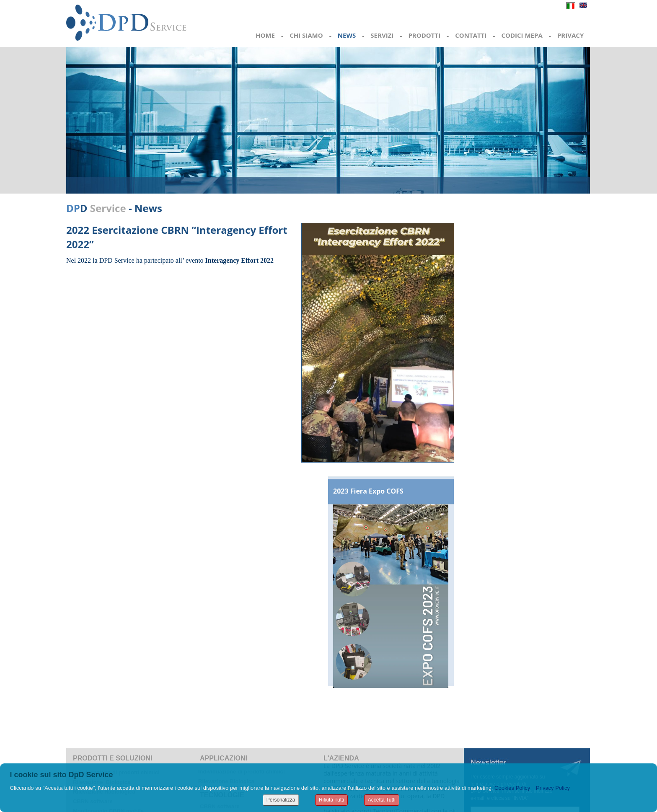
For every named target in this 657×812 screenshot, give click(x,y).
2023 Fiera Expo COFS (368, 491)
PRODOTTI (424, 35)
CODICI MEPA (522, 35)
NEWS (347, 35)
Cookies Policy (512, 788)
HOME (265, 35)
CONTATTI (471, 35)
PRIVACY (570, 35)
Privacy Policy (553, 788)
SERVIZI (382, 35)
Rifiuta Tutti (331, 800)
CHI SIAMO (306, 35)
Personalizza (281, 800)
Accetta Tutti (382, 800)
